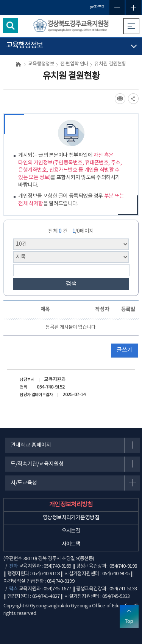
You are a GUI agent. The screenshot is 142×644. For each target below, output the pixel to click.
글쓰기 (124, 350)
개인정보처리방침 (71, 505)
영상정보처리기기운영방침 (71, 518)
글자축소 (117, 8)
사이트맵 (71, 544)
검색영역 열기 (11, 26)
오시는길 (71, 531)
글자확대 (133, 8)
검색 (71, 284)
